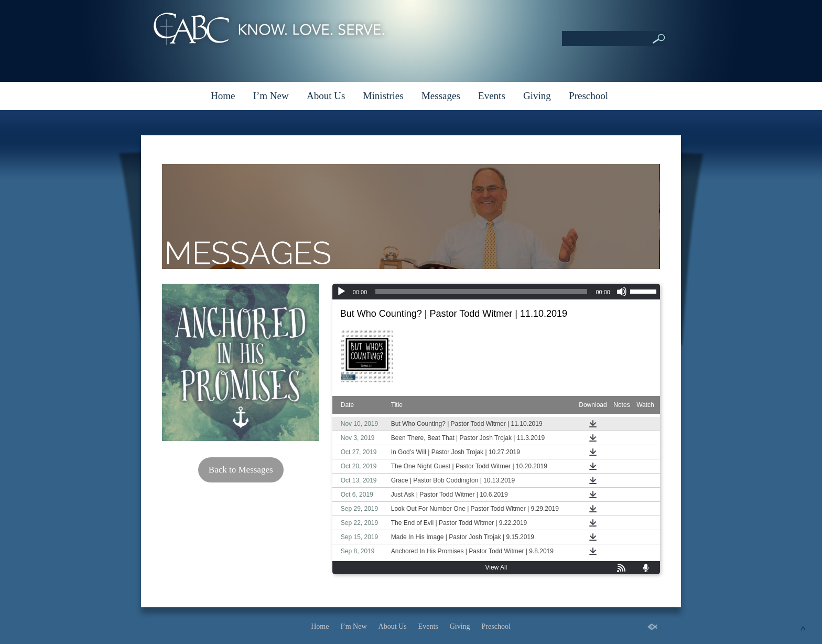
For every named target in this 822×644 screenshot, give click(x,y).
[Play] (341, 292)
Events (492, 96)
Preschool (588, 96)
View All (496, 567)
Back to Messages (241, 470)
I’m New (271, 96)
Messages (441, 96)
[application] (496, 292)
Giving (537, 96)
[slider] (481, 292)
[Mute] (622, 292)
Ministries (383, 96)
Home (223, 96)
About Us (326, 96)
